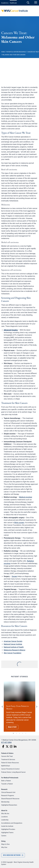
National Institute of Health (14, 647)
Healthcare (13, 3)
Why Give (4, 847)
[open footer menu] (13, 855)
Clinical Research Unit (8, 792)
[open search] (28, 3)
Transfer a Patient (7, 784)
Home (3, 52)
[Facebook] (3, 746)
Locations (4, 817)
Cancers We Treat (33, 52)
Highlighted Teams (7, 833)
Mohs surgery (19, 523)
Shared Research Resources (10, 799)
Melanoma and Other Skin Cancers (14, 55)
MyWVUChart (6, 766)
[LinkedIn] (15, 746)
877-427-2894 (6, 742)
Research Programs (8, 796)
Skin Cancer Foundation (13, 653)
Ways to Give (5, 844)
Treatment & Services (8, 760)
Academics (5, 3)
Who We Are (5, 814)
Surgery (15, 576)
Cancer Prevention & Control (10, 769)
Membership (5, 802)
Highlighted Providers (8, 829)
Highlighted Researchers (9, 805)
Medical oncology (26, 497)
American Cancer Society (13, 641)
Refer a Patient (6, 781)
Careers (4, 836)
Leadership (5, 820)
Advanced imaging (11, 330)
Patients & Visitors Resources (16, 52)
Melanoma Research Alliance (14, 650)
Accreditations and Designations (12, 823)
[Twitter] (7, 746)
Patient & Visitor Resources (10, 763)
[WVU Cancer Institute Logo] (19, 11)
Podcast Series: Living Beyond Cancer (13, 772)
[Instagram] (11, 746)
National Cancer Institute (13, 644)
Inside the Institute (7, 826)
